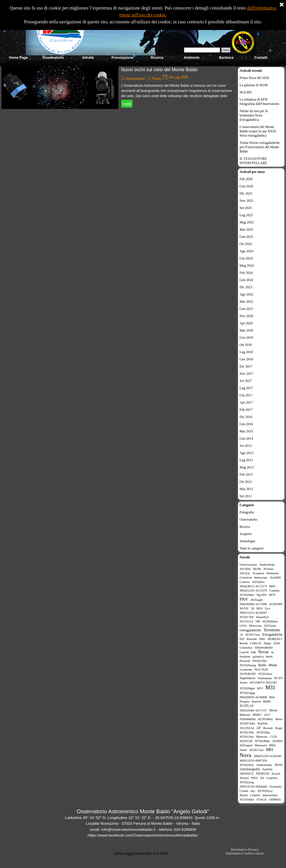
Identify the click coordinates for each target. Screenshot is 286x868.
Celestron (246, 577)
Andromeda (267, 564)
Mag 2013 (247, 467)
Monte (273, 665)
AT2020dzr (247, 595)
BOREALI (275, 639)
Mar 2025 (246, 229)
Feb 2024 (246, 273)
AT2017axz (253, 634)
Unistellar (246, 647)
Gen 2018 (246, 359)
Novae (264, 652)
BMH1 (257, 715)
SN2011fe (263, 773)
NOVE (244, 608)
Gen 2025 (246, 237)
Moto (279, 719)
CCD (273, 737)
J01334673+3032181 (263, 682)
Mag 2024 (247, 266)
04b (254, 652)
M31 (270, 688)
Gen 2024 (246, 280)
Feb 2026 (246, 179)
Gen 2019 (246, 338)
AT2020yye (265, 791)
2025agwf (246, 745)
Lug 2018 (246, 352)
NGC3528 (261, 669)
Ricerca (245, 527)
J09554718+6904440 (253, 786)
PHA (273, 745)
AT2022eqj (247, 782)
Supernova (247, 678)
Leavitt (244, 652)
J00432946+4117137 (253, 710)
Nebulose (273, 573)
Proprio (244, 701)
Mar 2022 (246, 302)
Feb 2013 (246, 475)
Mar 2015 (246, 431)
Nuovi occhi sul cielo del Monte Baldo (159, 70)
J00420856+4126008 (253, 697)
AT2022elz (247, 737)
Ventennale (265, 678)
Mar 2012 (246, 489)
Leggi (127, 104)
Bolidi (244, 643)
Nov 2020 (246, 316)
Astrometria (247, 719)
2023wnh (270, 626)
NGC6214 (246, 621)
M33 (259, 608)
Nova (245, 755)
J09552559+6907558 (253, 760)
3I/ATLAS (247, 706)
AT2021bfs (247, 732)
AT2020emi (270, 621)
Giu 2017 (246, 395)
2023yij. (245, 573)
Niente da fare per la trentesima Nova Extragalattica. (254, 115)
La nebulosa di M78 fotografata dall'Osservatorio (259, 102)
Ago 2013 (246, 453)
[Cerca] (202, 50)
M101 (279, 765)
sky (253, 791)
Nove (273, 710)
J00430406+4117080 (253, 604)
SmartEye (262, 617)
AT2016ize (265, 674)
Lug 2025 (246, 215)
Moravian (255, 626)
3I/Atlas (268, 569)
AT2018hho (262, 741)
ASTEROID (248, 674)
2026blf (277, 741)
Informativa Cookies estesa (245, 853)
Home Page (18, 58)
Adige (267, 643)
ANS (277, 643)
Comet (244, 791)
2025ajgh (257, 600)
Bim (272, 697)
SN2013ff (246, 741)
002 (242, 639)
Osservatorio (135, 79)
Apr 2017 (246, 402)
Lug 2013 (246, 460)
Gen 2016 (246, 424)
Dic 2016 (246, 417)
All (262, 778)
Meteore (245, 715)
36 (252, 608)
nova (269, 656)
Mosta (244, 795)
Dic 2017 (246, 366)
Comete (255, 795)
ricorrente (246, 669)
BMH (267, 701)
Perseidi (245, 661)
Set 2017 (246, 381)
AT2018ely (247, 765)
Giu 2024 (246, 258)
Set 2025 (246, 208)
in (272, 652)
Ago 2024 (246, 251)
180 (258, 621)
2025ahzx (258, 582)
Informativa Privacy (245, 850)
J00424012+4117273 (253, 586)
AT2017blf (247, 617)
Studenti (245, 656)
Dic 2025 (246, 193)
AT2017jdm (247, 723)
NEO (254, 778)
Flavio (156, 79)
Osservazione (248, 564)
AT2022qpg (247, 693)
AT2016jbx (247, 799)
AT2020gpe (247, 688)
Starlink (263, 723)
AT (259, 728)
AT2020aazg (248, 665)
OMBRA (275, 799)
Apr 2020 (246, 323)
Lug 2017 (246, 388)
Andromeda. (264, 765)
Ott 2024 (246, 244)
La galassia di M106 (254, 85)
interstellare (270, 795)
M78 (272, 595)
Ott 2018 (246, 345)
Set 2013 (246, 446)
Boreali (268, 728)
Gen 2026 (246, 186)
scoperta (272, 778)
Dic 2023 (246, 287)
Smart (243, 682)
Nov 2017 (246, 374)
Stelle (243, 750)
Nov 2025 (246, 201)
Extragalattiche (272, 634)
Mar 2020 (246, 330)
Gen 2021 (246, 309)
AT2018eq (263, 732)
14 (241, 634)
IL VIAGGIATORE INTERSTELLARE (253, 161)
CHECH (255, 643)
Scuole (276, 773)
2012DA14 (247, 728)
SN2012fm (259, 661)
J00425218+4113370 (253, 590)
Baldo (262, 665)
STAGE (262, 799)
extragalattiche (250, 630)
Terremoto (272, 630)
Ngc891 (262, 595)
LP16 (243, 626)
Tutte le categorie (252, 548)
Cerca (226, 50)
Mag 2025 (247, 222)
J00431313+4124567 (253, 613)
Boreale (252, 639)
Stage (279, 728)
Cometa (274, 590)
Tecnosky (275, 786)
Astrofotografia (250, 769)
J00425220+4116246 (267, 756)
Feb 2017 (246, 410)
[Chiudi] (282, 5)
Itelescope (261, 577)
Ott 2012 (246, 482)
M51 (260, 688)
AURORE (276, 604)
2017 (267, 715)
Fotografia (247, 512)
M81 (270, 750)
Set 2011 (246, 496)
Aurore (256, 701)
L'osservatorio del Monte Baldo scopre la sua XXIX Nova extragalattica (258, 131)
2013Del (245, 569)
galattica (258, 656)
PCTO (279, 678)
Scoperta (258, 573)
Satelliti (267, 769)
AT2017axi (257, 750)
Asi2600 (275, 577)
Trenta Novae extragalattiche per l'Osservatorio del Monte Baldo (260, 147)
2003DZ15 (247, 773)
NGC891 (246, 92)
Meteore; (262, 737)
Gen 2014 (246, 438)
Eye (268, 608)
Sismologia (247, 541)
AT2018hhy (265, 719)
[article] (118, 87)
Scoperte (246, 534)
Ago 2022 (246, 294)
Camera (245, 582)
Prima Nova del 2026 (254, 78)
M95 (272, 586)
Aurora (244, 778)
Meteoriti (261, 745)
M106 (257, 569)
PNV (244, 599)
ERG (262, 639)
